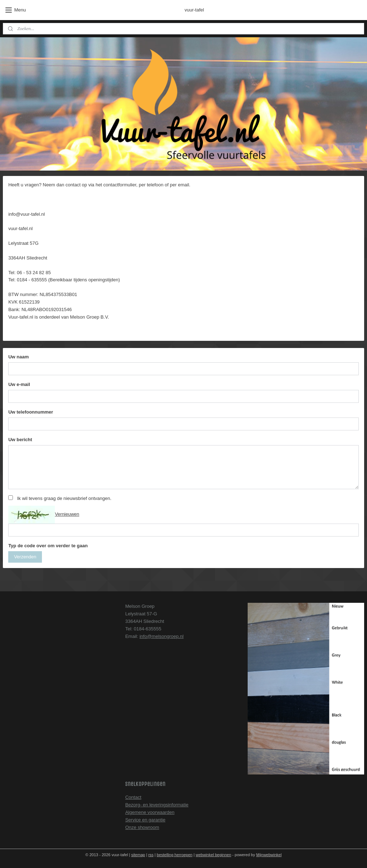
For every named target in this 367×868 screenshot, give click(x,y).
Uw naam (18, 357)
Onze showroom (142, 827)
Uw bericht (20, 440)
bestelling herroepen (175, 855)
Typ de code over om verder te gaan (48, 546)
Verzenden (25, 557)
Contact (133, 797)
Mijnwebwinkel (269, 855)
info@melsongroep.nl (161, 636)
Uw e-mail (19, 384)
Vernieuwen (67, 514)
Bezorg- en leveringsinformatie (157, 805)
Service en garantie (145, 820)
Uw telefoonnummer (31, 412)
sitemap (138, 855)
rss (151, 855)
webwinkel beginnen (213, 855)
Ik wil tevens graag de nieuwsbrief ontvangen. (64, 498)
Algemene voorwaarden (150, 812)
